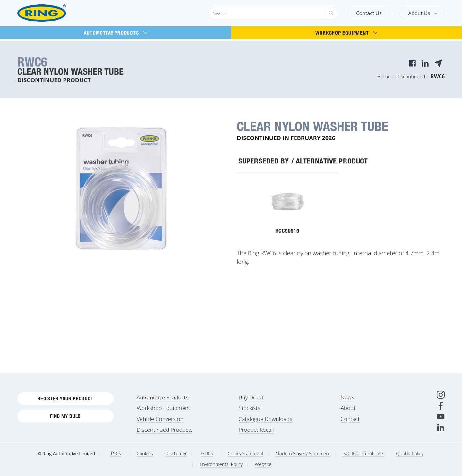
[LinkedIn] (441, 427)
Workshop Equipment (346, 33)
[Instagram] (441, 395)
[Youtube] (441, 417)
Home (384, 76)
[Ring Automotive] (57, 13)
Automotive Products (116, 33)
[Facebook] (441, 406)
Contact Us (369, 13)
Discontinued (411, 76)
